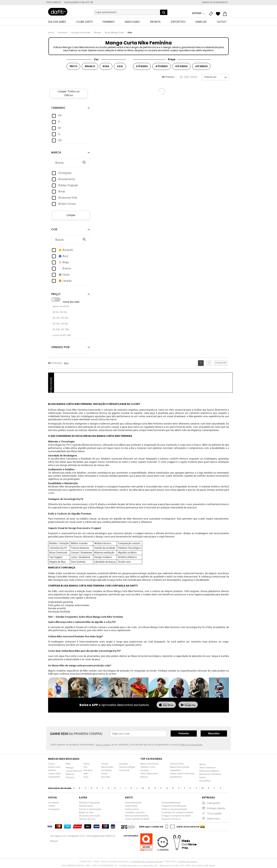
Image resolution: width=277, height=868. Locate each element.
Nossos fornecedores (137, 817)
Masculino (214, 734)
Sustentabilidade (171, 804)
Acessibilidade (133, 804)
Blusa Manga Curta (114, 34)
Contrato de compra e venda (177, 813)
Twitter (52, 807)
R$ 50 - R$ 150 (60, 313)
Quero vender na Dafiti (137, 820)
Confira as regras (187, 862)
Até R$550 (201, 67)
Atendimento (86, 807)
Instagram (54, 810)
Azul (120, 67)
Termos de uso (87, 820)
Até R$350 (181, 67)
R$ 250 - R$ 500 (60, 325)
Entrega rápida (216, 809)
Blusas (98, 34)
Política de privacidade (174, 810)
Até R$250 (161, 67)
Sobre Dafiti (131, 807)
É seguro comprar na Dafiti (176, 817)
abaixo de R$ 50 (61, 307)
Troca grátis (214, 814)
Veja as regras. (103, 746)
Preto (73, 67)
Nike (130, 34)
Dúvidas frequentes (90, 804)
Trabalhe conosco (135, 813)
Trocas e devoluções (90, 810)
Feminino (63, 34)
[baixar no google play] (188, 706)
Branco (90, 67)
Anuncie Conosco (171, 820)
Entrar (197, 13)
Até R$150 (142, 67)
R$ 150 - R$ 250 (60, 319)
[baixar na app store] (166, 706)
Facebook (53, 804)
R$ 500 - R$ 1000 (61, 330)
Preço (172, 60)
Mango (70, 769)
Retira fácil (213, 820)
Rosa (106, 67)
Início (51, 34)
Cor (96, 60)
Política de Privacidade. (191, 746)
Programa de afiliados (174, 807)
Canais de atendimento (215, 2)
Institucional (132, 810)
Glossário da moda (90, 817)
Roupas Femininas (81, 34)
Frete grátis (214, 804)
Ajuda (202, 765)
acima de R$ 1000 (62, 336)
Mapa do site (86, 813)
